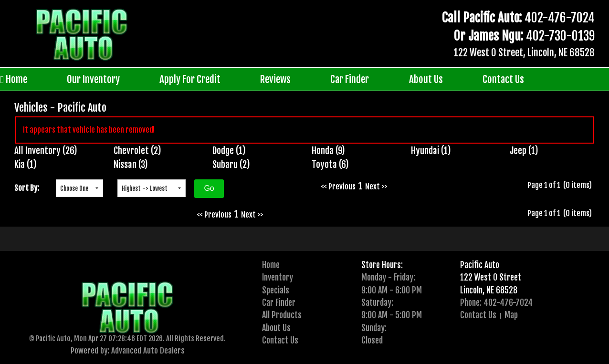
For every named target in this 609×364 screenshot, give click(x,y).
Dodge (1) (229, 151)
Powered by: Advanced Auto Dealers (128, 350)
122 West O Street (491, 277)
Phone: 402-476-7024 (496, 302)
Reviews (275, 79)
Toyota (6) (330, 165)
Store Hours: (382, 265)
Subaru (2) (231, 165)
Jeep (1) (524, 151)
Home (14, 79)
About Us (426, 79)
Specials (276, 290)
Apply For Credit (190, 79)
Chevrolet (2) (137, 151)
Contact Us (503, 79)
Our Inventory (93, 79)
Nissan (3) (131, 165)
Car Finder (350, 79)
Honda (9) (328, 151)
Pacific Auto (480, 265)
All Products (282, 315)
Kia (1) (26, 165)
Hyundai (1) (431, 151)
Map (511, 315)
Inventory (278, 277)
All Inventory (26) (46, 151)
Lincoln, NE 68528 (489, 290)
